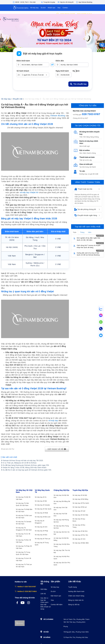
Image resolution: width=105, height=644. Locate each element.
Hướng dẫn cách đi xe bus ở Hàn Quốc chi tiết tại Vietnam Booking (88, 254)
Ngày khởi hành (62, 71)
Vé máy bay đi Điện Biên (81, 543)
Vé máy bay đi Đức (41, 535)
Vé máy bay (34, 8)
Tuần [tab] (75, 232)
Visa (59, 8)
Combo (65, 8)
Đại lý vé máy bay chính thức (89, 142)
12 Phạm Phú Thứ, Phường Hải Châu (76, 637)
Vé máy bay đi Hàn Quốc (43, 509)
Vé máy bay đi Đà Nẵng (80, 499)
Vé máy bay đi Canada (42, 505)
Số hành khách (23, 71)
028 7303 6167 (91, 114)
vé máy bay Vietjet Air (29, 192)
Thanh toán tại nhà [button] (83, 189)
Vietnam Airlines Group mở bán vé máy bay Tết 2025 (22, 460)
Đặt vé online (85, 150)
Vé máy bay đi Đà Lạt (80, 507)
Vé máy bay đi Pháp (41, 531)
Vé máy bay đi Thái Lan (43, 539)
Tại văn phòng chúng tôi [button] (85, 209)
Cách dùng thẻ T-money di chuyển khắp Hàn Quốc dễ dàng (89, 246)
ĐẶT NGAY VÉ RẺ (57, 449)
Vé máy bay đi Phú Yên (80, 535)
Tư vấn (82, 171)
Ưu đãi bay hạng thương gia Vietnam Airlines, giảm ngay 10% (25, 465)
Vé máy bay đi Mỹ (41, 501)
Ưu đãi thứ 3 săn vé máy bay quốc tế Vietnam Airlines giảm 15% (26, 470)
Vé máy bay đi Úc (41, 497)
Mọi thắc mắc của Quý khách (84, 111)
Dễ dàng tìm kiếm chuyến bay (89, 133)
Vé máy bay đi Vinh (79, 539)
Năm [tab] (90, 232)
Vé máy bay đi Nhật (41, 513)
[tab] (87, 189)
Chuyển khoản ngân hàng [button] (86, 215)
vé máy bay (53, 421)
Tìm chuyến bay (78, 84)
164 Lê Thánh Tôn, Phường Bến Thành (76, 619)
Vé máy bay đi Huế (79, 511)
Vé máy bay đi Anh (41, 527)
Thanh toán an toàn (87, 157)
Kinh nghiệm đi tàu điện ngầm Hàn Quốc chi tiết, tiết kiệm (88, 239)
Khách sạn (52, 8)
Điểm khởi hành (23, 61)
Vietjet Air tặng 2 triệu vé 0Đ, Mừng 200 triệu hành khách (24, 467)
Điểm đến (60, 61)
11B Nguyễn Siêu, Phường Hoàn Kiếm (76, 632)
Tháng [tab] (82, 232)
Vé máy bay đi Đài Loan (43, 517)
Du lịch (43, 8)
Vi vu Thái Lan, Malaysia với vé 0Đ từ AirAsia (19, 463)
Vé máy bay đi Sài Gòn (80, 531)
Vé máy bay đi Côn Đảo (80, 515)
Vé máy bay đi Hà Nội (80, 495)
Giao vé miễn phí (86, 164)
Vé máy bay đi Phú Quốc (81, 503)
